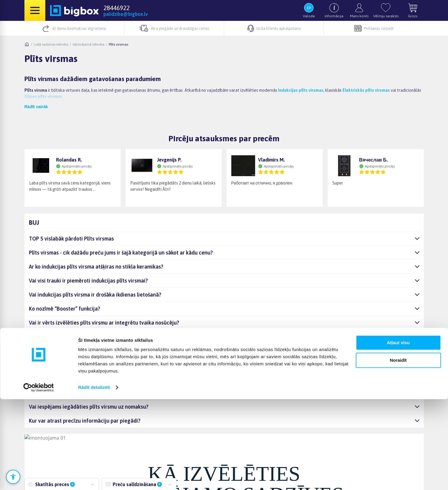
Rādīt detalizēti (94, 478)
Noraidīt (398, 451)
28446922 (117, 8)
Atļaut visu (398, 434)
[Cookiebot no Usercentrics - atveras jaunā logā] (39, 478)
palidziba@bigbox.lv (126, 14)
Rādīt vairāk (36, 107)
